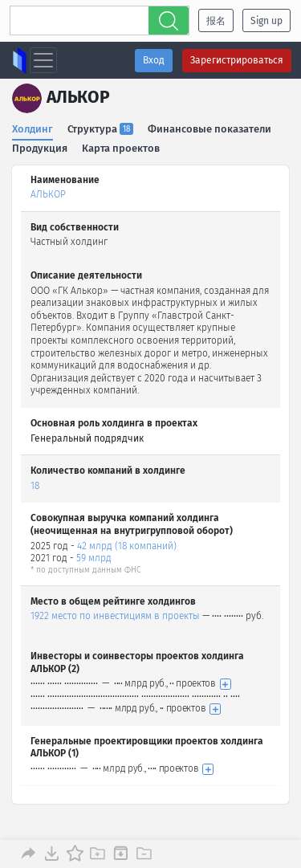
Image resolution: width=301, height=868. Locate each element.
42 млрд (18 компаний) (127, 546)
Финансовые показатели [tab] (209, 129)
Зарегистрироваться (237, 60)
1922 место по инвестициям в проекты (115, 616)
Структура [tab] (100, 129)
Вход (154, 60)
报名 (216, 21)
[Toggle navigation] (43, 60)
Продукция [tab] (40, 148)
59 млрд (94, 558)
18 (35, 486)
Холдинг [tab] (33, 129)
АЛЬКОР (48, 194)
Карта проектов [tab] (121, 148)
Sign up (266, 21)
